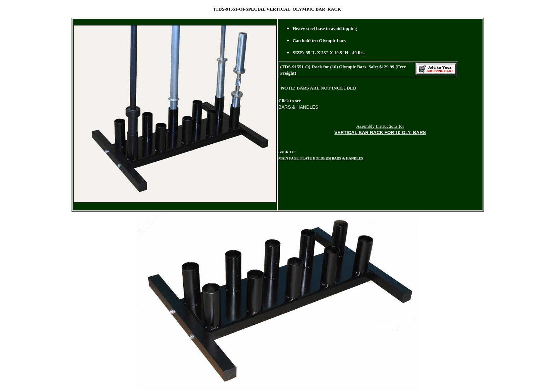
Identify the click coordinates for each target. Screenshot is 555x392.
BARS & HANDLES (347, 158)
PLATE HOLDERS (315, 158)
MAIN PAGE (289, 158)
